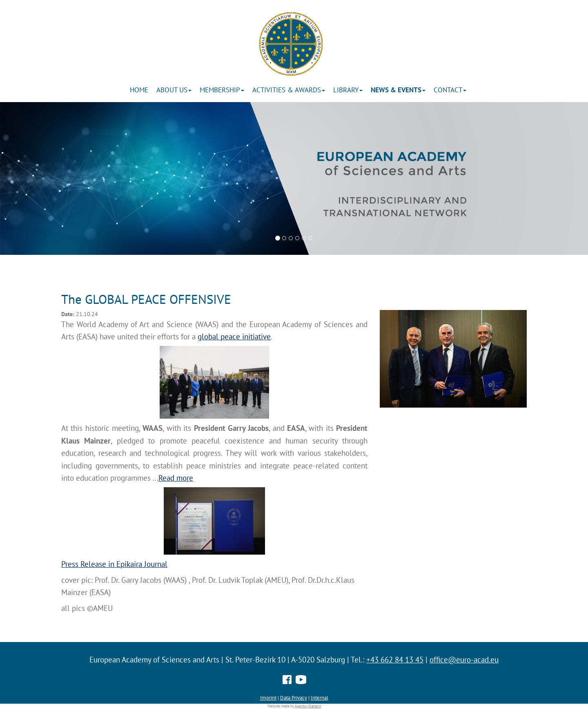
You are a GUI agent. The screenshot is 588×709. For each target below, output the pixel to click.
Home (139, 90)
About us (174, 90)
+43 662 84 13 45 (395, 660)
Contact (450, 90)
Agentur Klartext (308, 706)
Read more (176, 478)
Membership (222, 90)
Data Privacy (294, 698)
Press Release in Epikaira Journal (114, 564)
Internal (320, 698)
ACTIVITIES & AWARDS (289, 90)
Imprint (268, 698)
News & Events (398, 90)
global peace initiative (234, 337)
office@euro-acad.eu (464, 660)
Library (348, 90)
